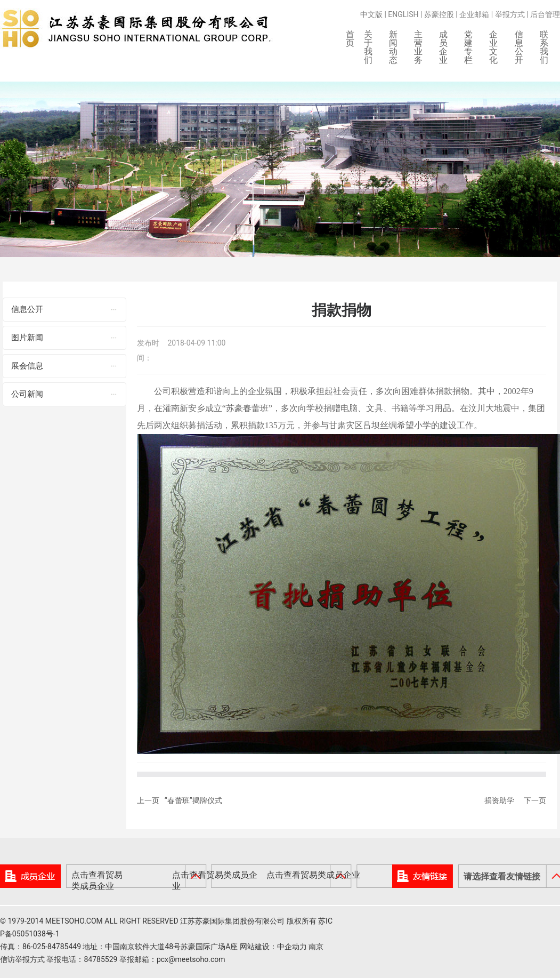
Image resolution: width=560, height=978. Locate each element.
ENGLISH (403, 14)
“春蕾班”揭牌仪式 (193, 803)
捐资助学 (499, 803)
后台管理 (545, 14)
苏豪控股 (439, 14)
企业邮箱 (474, 14)
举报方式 (510, 14)
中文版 (371, 14)
